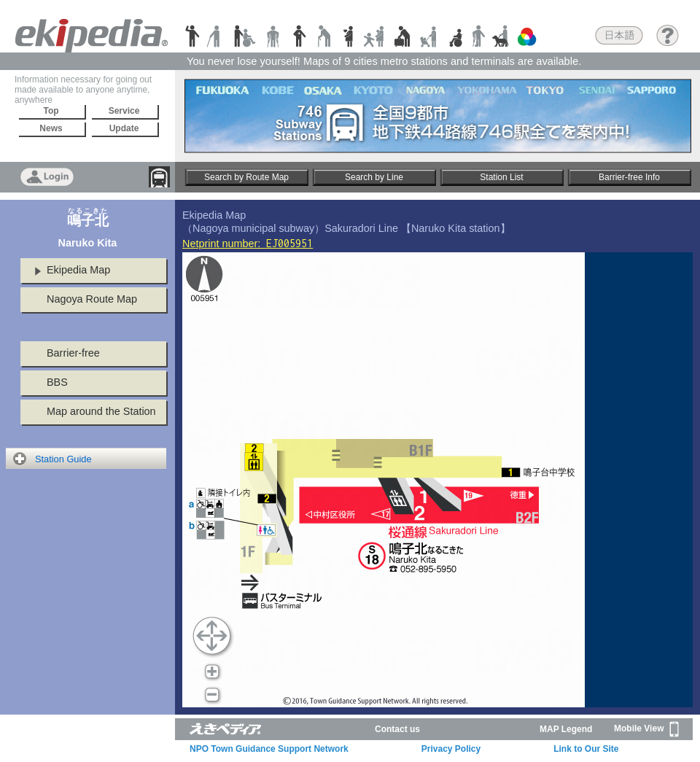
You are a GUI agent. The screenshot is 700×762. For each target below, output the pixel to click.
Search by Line (374, 177)
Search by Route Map (246, 177)
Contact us (397, 729)
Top (51, 111)
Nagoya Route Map (92, 299)
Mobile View (646, 729)
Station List (501, 177)
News (51, 128)
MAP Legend (566, 729)
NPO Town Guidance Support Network (269, 749)
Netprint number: (248, 244)
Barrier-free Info (629, 177)
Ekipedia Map (78, 270)
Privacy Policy (451, 749)
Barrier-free (73, 353)
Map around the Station (101, 411)
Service (124, 111)
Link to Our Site (586, 749)
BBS (57, 382)
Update (124, 128)
